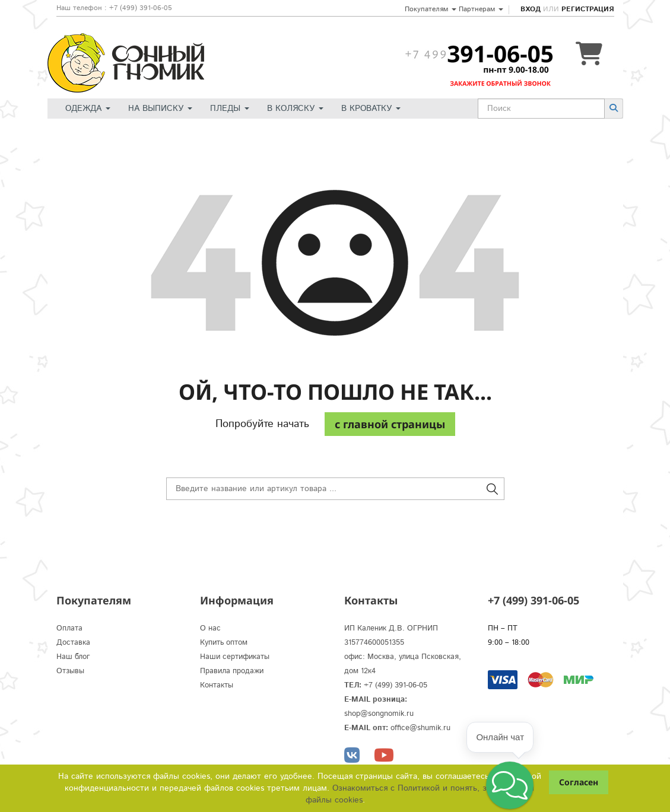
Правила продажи (232, 671)
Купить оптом (224, 643)
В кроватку (371, 109)
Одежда (88, 109)
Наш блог (73, 657)
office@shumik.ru (420, 728)
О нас (210, 628)
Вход (531, 9)
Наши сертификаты (235, 657)
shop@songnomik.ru (379, 714)
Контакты (217, 685)
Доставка (73, 643)
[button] (510, 785)
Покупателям (431, 9)
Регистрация (588, 9)
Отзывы (70, 671)
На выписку (160, 109)
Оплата (69, 628)
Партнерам (481, 9)
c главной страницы (390, 424)
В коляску (295, 109)
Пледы (230, 109)
